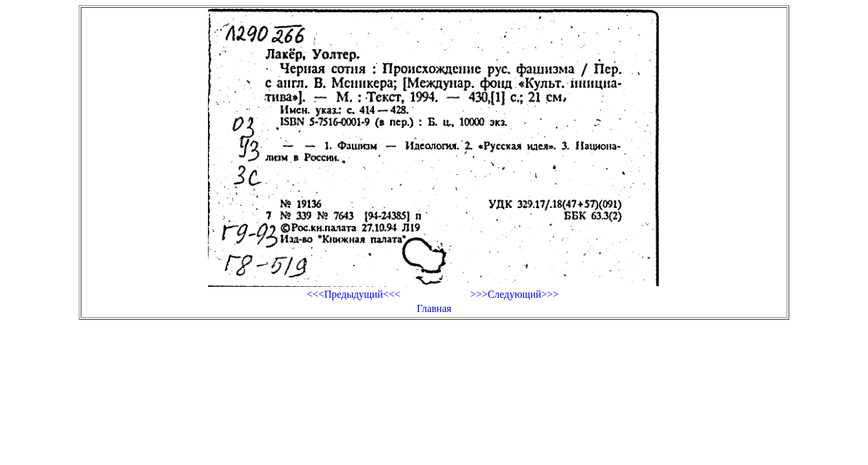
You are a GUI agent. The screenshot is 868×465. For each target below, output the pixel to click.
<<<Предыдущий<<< (354, 294)
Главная (434, 308)
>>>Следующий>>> (514, 294)
